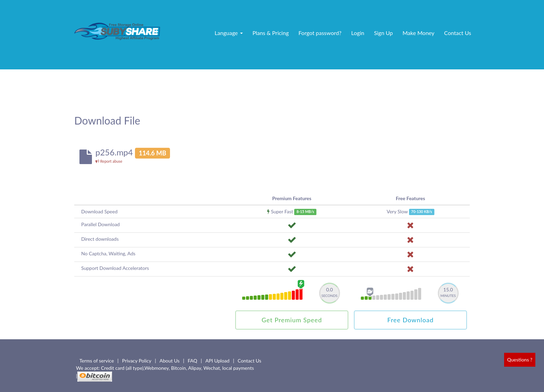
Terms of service (97, 361)
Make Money (418, 33)
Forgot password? (320, 33)
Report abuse (109, 161)
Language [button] (229, 33)
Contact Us (458, 33)
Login (358, 33)
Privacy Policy (137, 361)
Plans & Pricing (271, 33)
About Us (170, 361)
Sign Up (383, 33)
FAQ (193, 361)
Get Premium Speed (292, 320)
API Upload (217, 361)
